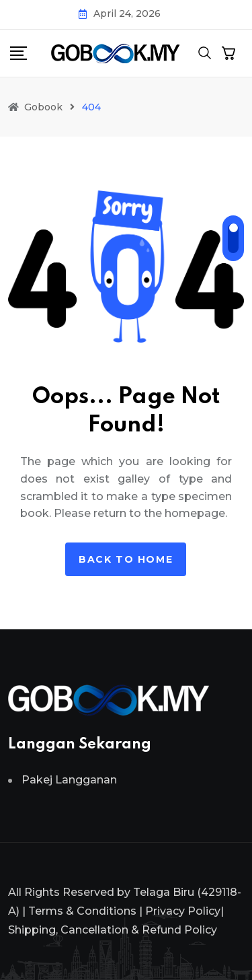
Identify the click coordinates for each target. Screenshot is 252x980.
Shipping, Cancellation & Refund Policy (113, 930)
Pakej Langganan (69, 780)
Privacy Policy (183, 911)
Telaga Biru (164, 892)
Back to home (126, 559)
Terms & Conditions (82, 911)
